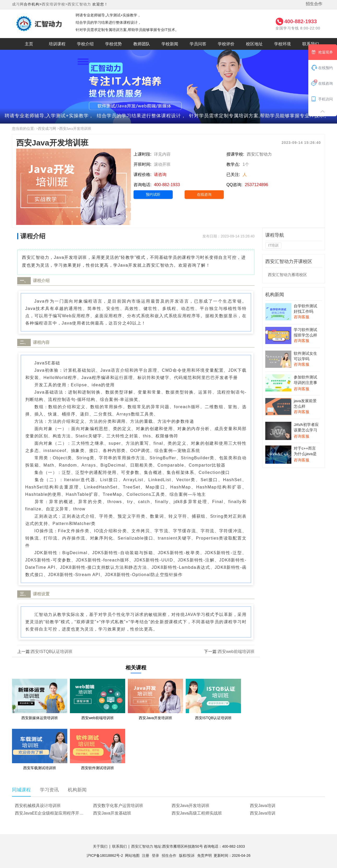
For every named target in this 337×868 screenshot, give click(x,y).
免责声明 (204, 855)
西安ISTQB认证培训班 (52, 652)
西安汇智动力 (79, 4)
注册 (146, 855)
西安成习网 (47, 129)
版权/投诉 (187, 855)
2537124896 (257, 185)
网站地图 (132, 855)
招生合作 (314, 4)
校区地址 (254, 44)
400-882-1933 (301, 21)
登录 (155, 855)
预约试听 (153, 194)
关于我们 (100, 846)
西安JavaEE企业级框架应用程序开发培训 (52, 813)
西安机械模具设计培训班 (38, 806)
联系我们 (311, 44)
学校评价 (226, 44)
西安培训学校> (55, 4)
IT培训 (273, 245)
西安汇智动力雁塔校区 (287, 275)
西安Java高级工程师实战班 (197, 813)
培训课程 (57, 44)
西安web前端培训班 (236, 652)
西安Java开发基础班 (112, 813)
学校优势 (113, 44)
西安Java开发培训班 (75, 129)
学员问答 (198, 44)
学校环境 (282, 44)
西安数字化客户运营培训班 (118, 806)
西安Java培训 (263, 806)
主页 (29, 44)
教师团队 (142, 44)
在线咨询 (204, 194)
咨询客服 (302, 317)
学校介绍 (85, 44)
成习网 (18, 4)
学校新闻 (170, 44)
